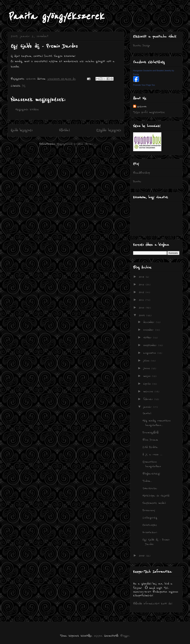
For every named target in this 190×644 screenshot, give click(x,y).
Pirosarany (149, 510)
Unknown (142, 107)
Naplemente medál (154, 503)
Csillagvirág (150, 518)
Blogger (125, 636)
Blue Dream (150, 440)
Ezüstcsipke (150, 525)
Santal (147, 413)
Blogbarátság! (151, 474)
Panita (137, 181)
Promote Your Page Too (144, 85)
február (149, 399)
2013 (142, 284)
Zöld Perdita (150, 447)
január (148, 407)
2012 (142, 292)
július (147, 361)
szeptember (151, 345)
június (147, 368)
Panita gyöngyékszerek (56, 16)
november (149, 330)
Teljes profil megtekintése (149, 112)
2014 (142, 277)
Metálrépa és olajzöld (156, 496)
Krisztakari (150, 532)
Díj (24, 86)
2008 (142, 556)
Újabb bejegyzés (22, 130)
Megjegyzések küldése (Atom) (75, 144)
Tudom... (147, 481)
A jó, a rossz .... (152, 454)
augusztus (150, 353)
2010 (142, 308)
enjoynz (98, 636)
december (150, 322)
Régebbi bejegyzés (109, 130)
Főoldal (64, 130)
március (149, 391)
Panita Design (142, 46)
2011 (142, 300)
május (148, 376)
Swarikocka (150, 488)
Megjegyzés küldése (27, 109)
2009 (142, 315)
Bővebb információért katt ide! (153, 604)
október (148, 338)
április (148, 384)
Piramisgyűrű (151, 432)
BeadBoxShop (142, 173)
